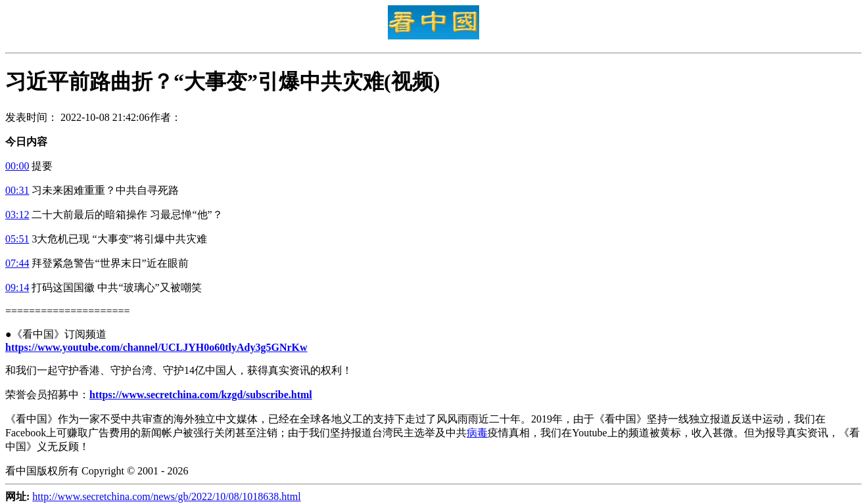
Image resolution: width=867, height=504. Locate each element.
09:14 (17, 287)
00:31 (17, 190)
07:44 (17, 263)
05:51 (17, 239)
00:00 (17, 166)
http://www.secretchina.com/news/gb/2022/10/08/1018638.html (166, 496)
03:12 (17, 215)
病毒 (477, 433)
